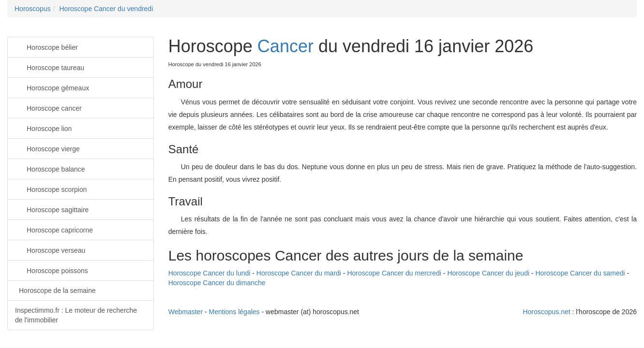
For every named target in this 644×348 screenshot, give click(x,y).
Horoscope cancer (48, 108)
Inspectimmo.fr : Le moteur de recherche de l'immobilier (76, 315)
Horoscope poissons (52, 270)
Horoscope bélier (46, 47)
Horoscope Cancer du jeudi (488, 273)
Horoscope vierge (47, 148)
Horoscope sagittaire (52, 209)
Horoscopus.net (547, 312)
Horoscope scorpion (51, 189)
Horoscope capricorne (54, 229)
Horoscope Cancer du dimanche (217, 283)
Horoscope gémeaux (52, 87)
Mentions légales (234, 312)
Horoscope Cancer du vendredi (106, 9)
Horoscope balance (50, 168)
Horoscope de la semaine (57, 290)
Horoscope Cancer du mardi (299, 273)
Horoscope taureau (50, 67)
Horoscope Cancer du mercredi (394, 273)
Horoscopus (33, 9)
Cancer (285, 46)
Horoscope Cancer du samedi (580, 273)
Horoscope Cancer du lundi (210, 273)
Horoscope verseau (50, 250)
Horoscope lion (43, 128)
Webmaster (186, 312)
